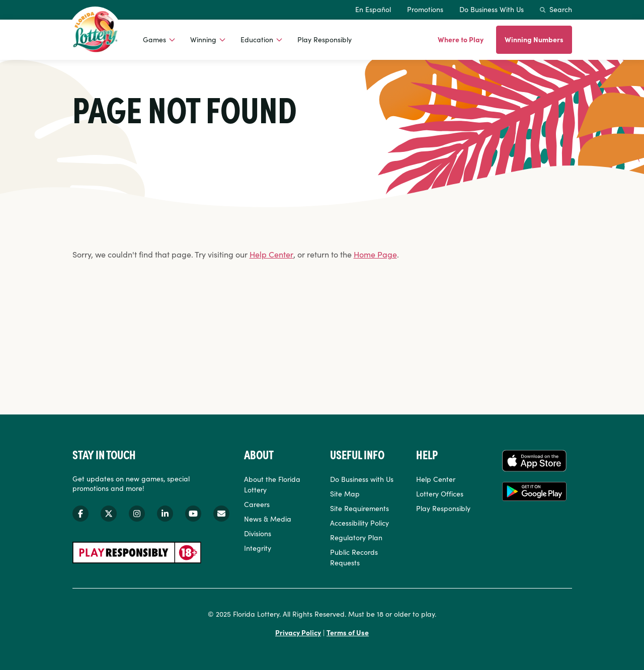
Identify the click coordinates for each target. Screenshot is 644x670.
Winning (203, 39)
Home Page (375, 254)
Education (257, 39)
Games (154, 39)
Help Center (271, 254)
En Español (373, 9)
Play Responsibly (325, 39)
